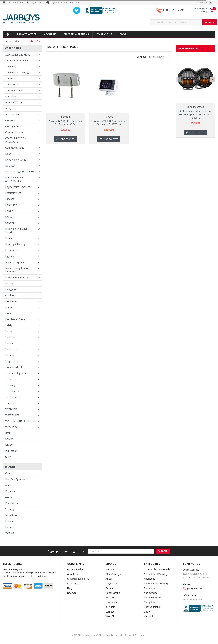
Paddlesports (13, 301)
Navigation (18, 41)
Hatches (10, 238)
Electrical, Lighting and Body (21, 172)
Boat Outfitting (14, 102)
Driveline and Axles (16, 160)
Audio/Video (12, 84)
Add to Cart (68, 139)
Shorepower (12, 349)
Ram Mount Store (15, 319)
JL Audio (10, 521)
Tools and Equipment (17, 373)
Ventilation (11, 409)
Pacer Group (12, 503)
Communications (15, 148)
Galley (9, 217)
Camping (10, 120)
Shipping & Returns (76, 34)
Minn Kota (11, 515)
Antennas (10, 78)
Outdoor (10, 295)
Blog (123, 34)
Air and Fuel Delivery (17, 61)
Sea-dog (10, 509)
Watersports (12, 415)
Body (8, 108)
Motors (9, 283)
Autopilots (11, 96)
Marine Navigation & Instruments (17, 270)
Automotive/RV (14, 90)
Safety (9, 325)
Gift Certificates (15, 3)
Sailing (9, 331)
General (10, 223)
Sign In (54, 3)
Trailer (9, 379)
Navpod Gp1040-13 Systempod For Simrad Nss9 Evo (66, 123)
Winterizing (11, 427)
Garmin (9, 473)
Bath (8, 433)
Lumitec (10, 527)
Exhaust (10, 199)
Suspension (12, 361)
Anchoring (11, 67)
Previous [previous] (179, 87)
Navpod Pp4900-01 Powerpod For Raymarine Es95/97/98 (109, 123)
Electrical (10, 166)
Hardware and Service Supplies (17, 230)
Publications (12, 451)
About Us (50, 34)
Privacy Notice (27, 34)
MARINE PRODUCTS (17, 277)
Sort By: (141, 57)
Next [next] (212, 87)
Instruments (12, 250)
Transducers (12, 391)
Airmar (9, 497)
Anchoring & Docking (17, 72)
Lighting (10, 256)
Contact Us (104, 34)
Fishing (9, 211)
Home (6, 41)
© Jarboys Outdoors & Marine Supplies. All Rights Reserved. (108, 635)
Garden (9, 439)
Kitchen (9, 445)
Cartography (12, 126)
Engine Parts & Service (18, 187)
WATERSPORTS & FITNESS (20, 421)
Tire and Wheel (14, 367)
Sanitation (11, 337)
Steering (10, 355)
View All (10, 533)
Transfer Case (13, 397)
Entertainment (13, 193)
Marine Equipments (16, 262)
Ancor (9, 485)
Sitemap (72, 593)
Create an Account (71, 3)
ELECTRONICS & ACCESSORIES (15, 179)
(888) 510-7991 (174, 10)
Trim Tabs (11, 403)
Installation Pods (34, 41)
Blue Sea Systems (15, 479)
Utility (8, 457)
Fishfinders (11, 205)
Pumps (9, 307)
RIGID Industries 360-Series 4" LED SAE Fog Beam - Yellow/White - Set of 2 (195, 114)
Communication (14, 132)
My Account (37, 3)
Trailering (10, 385)
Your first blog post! (14, 569)
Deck (8, 154)
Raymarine (11, 491)
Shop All (10, 343)
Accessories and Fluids (18, 55)
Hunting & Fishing (15, 244)
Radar (9, 313)
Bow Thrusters (13, 114)
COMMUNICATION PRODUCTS (16, 140)
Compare (203, 3)
